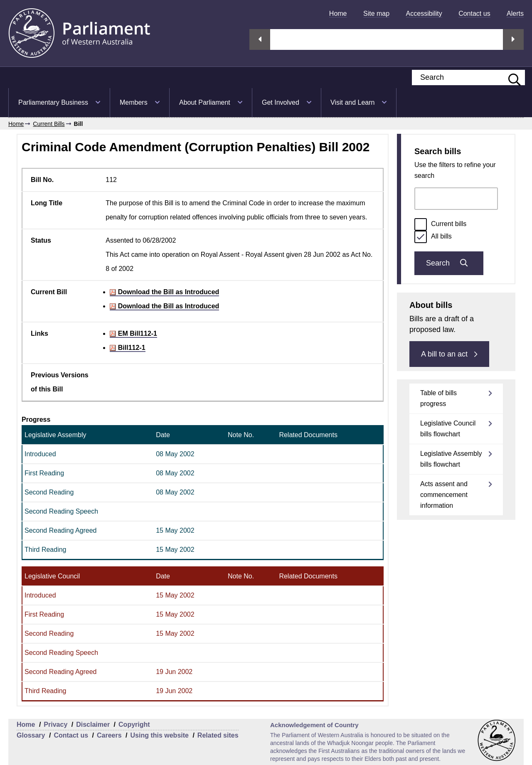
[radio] (421, 224)
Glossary (31, 735)
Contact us (474, 14)
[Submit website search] (510, 77)
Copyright (134, 724)
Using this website (159, 735)
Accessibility (424, 14)
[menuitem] (338, 14)
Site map (376, 14)
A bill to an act (449, 354)
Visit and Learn (352, 102)
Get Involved (281, 102)
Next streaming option (513, 39)
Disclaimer (93, 724)
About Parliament (205, 102)
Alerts (515, 14)
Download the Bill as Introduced (164, 292)
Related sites (218, 735)
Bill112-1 (127, 348)
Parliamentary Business (53, 102)
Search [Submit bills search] (449, 263)
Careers (109, 735)
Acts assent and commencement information (444, 495)
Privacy (55, 724)
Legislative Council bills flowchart (448, 429)
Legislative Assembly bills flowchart (451, 459)
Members (134, 102)
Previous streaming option (260, 39)
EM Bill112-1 (133, 333)
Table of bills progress (438, 398)
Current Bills (49, 124)
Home (338, 14)
